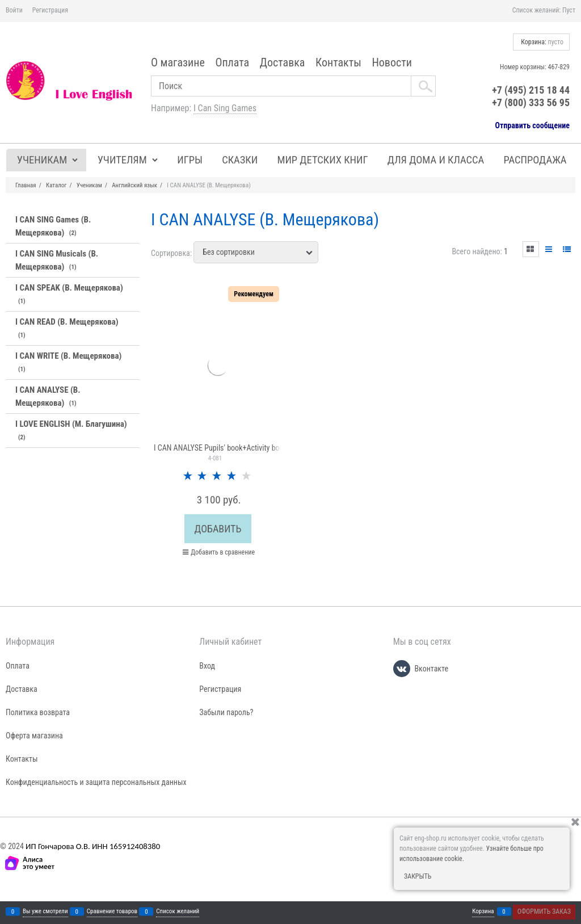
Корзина (483, 912)
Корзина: (541, 42)
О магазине (178, 62)
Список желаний (178, 912)
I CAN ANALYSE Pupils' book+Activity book (220, 448)
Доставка (283, 62)
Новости (391, 62)
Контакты (338, 62)
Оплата (232, 62)
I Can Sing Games (225, 108)
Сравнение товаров (112, 912)
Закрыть (418, 876)
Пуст (569, 10)
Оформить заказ (544, 912)
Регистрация (50, 10)
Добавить (218, 529)
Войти (14, 10)
